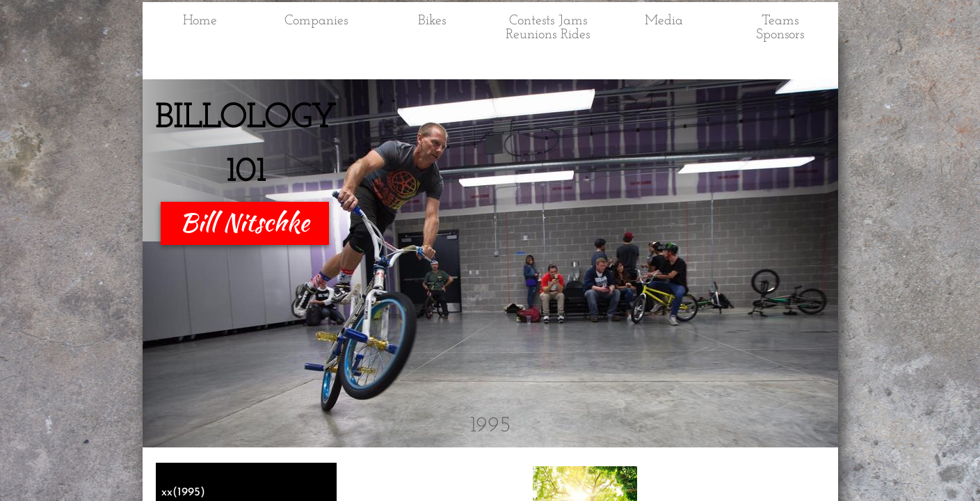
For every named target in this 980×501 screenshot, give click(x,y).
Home (200, 21)
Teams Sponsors (780, 28)
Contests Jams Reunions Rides (548, 28)
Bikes (432, 21)
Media (664, 21)
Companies (316, 21)
